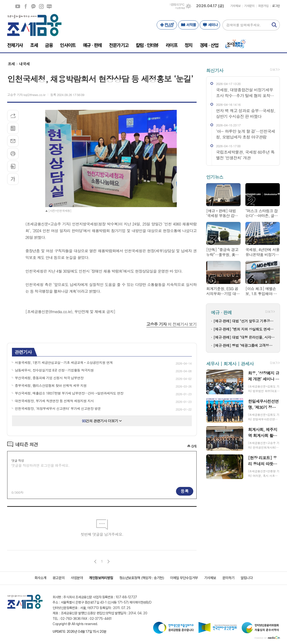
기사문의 (249, 6)
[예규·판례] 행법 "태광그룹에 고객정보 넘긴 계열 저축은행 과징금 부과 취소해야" (244, 345)
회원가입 (263, 6)
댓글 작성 (18, 460)
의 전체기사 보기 (171, 324)
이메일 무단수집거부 (184, 578)
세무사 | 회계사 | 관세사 (230, 364)
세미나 (210, 25)
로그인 (276, 6)
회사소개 (40, 578)
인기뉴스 (215, 177)
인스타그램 (41, 6)
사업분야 (77, 578)
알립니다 (247, 578)
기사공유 (13, 116)
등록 (185, 491)
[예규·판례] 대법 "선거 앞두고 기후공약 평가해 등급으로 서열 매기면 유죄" (244, 321)
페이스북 (26, 6)
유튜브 (18, 6)
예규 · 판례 (221, 312)
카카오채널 (33, 6)
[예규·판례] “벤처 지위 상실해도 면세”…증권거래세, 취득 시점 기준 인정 (244, 329)
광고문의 (59, 578)
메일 (13, 141)
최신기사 (215, 70)
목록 (13, 128)
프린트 (13, 154)
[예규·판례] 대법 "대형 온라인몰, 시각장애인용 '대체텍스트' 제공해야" (244, 337)
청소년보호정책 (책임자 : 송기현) (142, 578)
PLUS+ (167, 25)
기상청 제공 (180, 8)
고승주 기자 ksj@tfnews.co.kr (26, 95)
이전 (95, 562)
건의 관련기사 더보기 (102, 421)
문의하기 (228, 578)
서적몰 (188, 25)
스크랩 (13, 166)
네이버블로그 (49, 6)
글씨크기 (13, 179)
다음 (108, 562)
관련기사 (23, 352)
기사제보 (235, 6)
